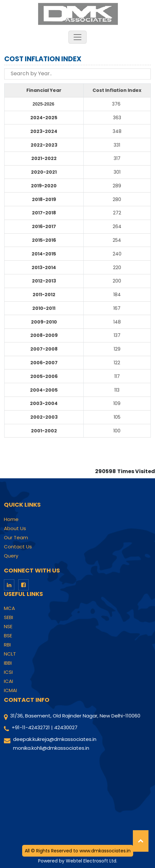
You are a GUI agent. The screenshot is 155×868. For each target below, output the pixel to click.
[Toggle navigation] (77, 37)
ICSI (8, 672)
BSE (8, 636)
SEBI (8, 617)
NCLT (10, 654)
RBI (7, 645)
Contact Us (18, 547)
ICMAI (10, 690)
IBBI (8, 663)
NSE (8, 627)
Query (11, 556)
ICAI (8, 681)
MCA (9, 608)
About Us (15, 528)
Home (11, 519)
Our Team (16, 538)
